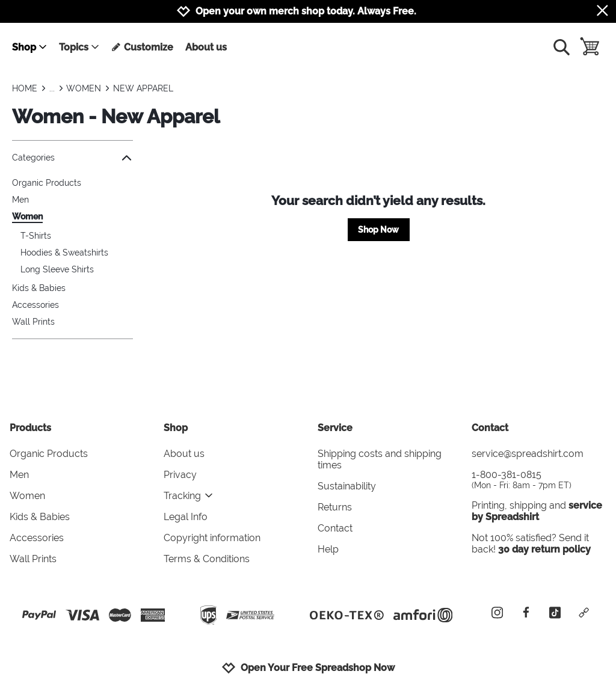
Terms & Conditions (207, 559)
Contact (335, 528)
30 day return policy (544, 549)
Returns (335, 507)
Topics (79, 47)
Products (30, 428)
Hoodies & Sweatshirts (64, 253)
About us (206, 47)
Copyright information (212, 538)
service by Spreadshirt (537, 511)
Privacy (180, 475)
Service (335, 428)
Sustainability (347, 486)
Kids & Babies (39, 288)
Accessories (35, 305)
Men (20, 200)
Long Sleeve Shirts (57, 269)
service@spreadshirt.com (528, 454)
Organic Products (47, 183)
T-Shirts (36, 236)
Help (328, 549)
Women (27, 216)
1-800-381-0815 (539, 479)
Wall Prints (33, 322)
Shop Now (378, 230)
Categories (72, 158)
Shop (30, 47)
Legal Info (186, 517)
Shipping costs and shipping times (380, 459)
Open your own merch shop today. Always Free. (306, 11)
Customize (142, 47)
